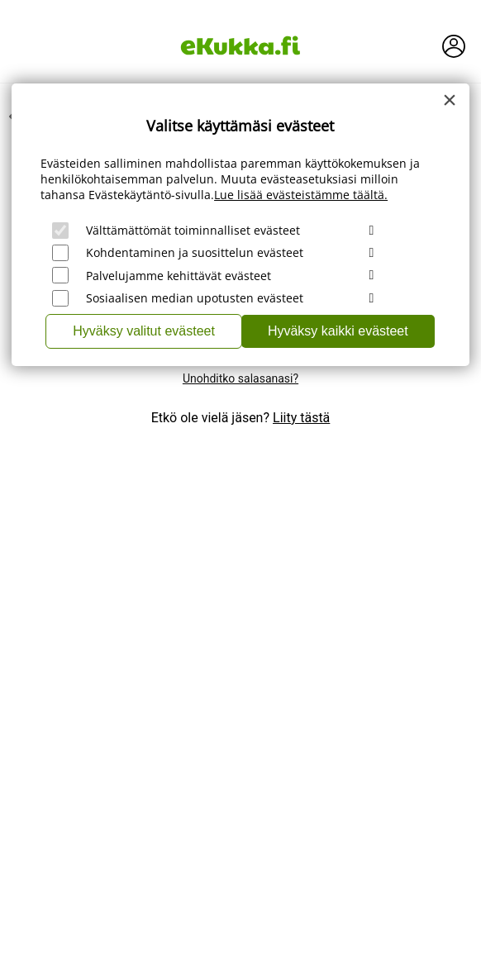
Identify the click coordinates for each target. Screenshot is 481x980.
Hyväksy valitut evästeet (144, 331)
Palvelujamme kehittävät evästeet (179, 276)
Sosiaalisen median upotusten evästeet (195, 298)
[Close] (450, 100)
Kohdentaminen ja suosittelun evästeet (195, 252)
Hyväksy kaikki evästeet (338, 331)
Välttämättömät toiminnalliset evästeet (193, 230)
